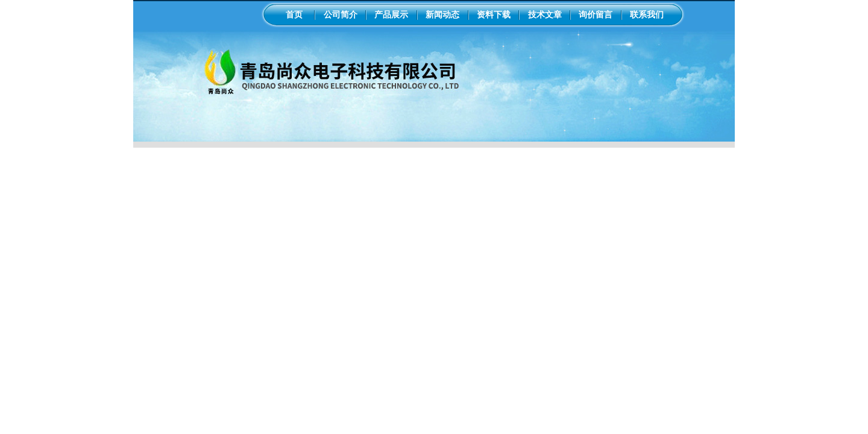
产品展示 (391, 14)
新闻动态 (442, 14)
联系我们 (647, 14)
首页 (294, 14)
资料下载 (494, 14)
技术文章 (545, 14)
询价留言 (596, 14)
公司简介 (341, 14)
